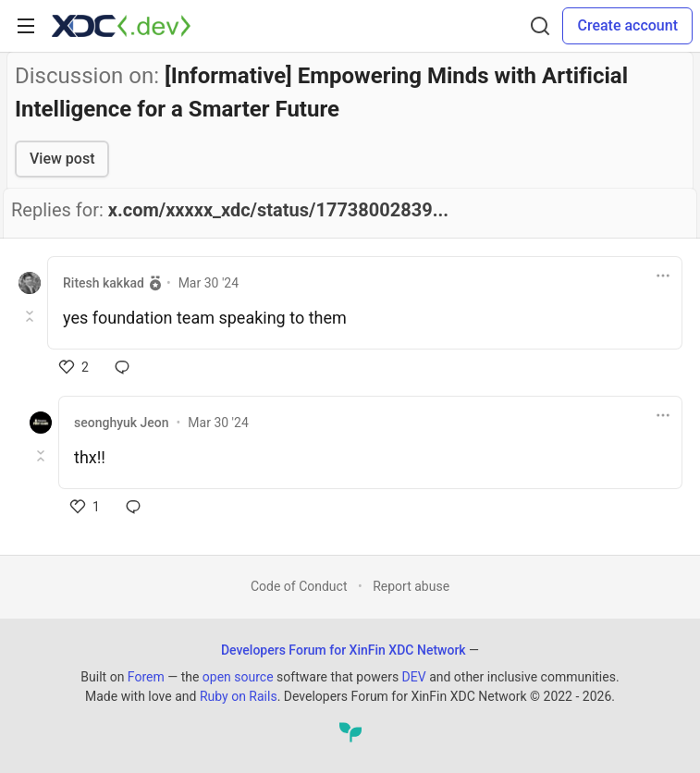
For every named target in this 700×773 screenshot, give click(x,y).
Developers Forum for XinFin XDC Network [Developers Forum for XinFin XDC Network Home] (344, 650)
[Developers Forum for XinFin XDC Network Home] (121, 26)
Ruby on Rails (239, 696)
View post (62, 159)
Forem (146, 677)
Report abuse (411, 586)
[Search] (540, 26)
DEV (414, 677)
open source (238, 677)
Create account (627, 25)
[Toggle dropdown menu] (663, 276)
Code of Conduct (299, 586)
